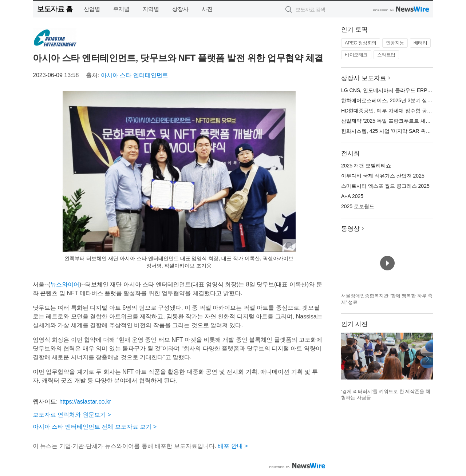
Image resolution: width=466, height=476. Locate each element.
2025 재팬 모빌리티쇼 (366, 166)
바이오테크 (356, 55)
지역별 (151, 9)
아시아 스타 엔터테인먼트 (135, 75)
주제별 (121, 9)
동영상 (350, 229)
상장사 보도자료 (364, 78)
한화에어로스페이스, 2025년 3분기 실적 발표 (392, 100)
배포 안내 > (233, 446)
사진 (207, 9)
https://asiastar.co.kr (85, 402)
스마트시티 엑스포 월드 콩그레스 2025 (385, 186)
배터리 (420, 43)
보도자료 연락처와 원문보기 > (72, 415)
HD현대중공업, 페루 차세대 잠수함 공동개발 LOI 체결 (402, 111)
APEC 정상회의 (361, 43)
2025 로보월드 (358, 206)
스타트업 (386, 55)
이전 (347, 359)
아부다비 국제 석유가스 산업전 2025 (383, 176)
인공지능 (395, 43)
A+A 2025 (352, 196)
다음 (427, 359)
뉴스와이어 (65, 284)
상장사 (180, 9)
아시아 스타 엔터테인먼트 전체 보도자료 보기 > (95, 427)
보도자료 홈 (55, 9)
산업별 (92, 9)
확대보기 (289, 245)
